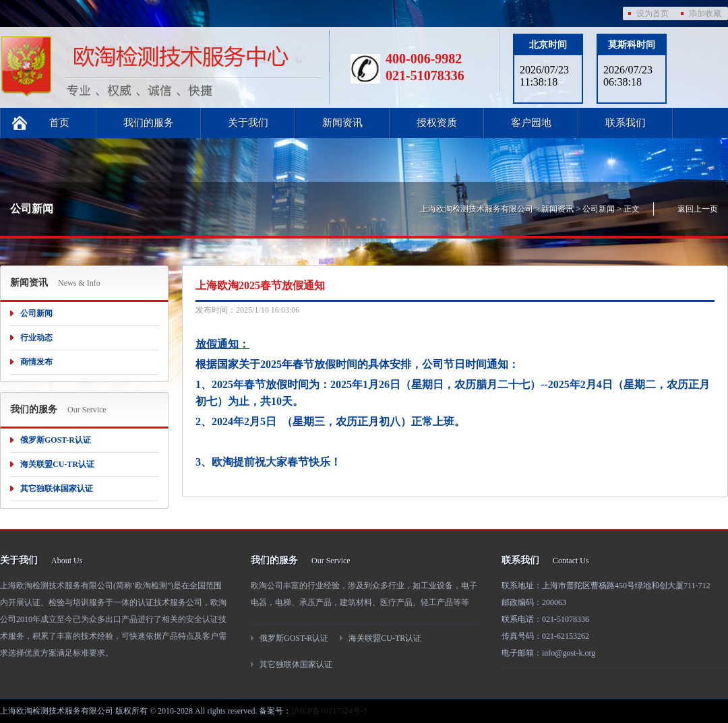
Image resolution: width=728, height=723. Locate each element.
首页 (59, 123)
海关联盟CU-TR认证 (57, 464)
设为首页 (653, 13)
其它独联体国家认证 (57, 489)
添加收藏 (705, 13)
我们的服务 (149, 123)
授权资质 (437, 123)
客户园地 (531, 123)
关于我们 (248, 123)
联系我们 (626, 123)
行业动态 (36, 338)
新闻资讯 (342, 123)
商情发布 (36, 362)
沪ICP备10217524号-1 (329, 711)
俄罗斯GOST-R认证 (56, 440)
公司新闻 (599, 209)
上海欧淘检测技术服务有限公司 (477, 209)
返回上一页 (698, 209)
